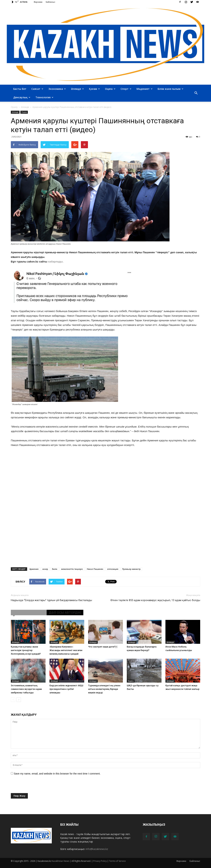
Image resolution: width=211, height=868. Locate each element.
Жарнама (38, 2)
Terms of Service (117, 861)
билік (55, 569)
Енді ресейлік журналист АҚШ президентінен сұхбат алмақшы (66, 689)
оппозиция (113, 569)
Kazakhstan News (60, 861)
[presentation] (38, 786)
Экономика (57, 89)
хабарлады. (56, 261)
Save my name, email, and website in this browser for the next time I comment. (57, 774)
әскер (45, 569)
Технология (44, 97)
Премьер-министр (131, 569)
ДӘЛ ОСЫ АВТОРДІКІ (65, 613)
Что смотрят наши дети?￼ (103, 647)
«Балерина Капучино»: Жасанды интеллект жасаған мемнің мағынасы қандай (66, 650)
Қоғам (94, 89)
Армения (34, 569)
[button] (196, 93)
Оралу (14, 107)
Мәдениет (145, 89)
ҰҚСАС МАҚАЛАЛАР (29, 613)
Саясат (37, 89)
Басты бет (20, 89)
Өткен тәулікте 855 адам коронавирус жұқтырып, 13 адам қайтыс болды (155, 600)
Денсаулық (22, 97)
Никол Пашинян (95, 569)
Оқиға (110, 89)
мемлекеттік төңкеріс (72, 569)
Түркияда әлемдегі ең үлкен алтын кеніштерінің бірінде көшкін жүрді (104, 689)
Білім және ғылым (170, 89)
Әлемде (77, 89)
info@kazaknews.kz (97, 849)
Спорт (126, 89)
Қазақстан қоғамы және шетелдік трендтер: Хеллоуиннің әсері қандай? (26, 650)
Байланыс (51, 2)
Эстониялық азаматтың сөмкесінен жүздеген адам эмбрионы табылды (26, 689)
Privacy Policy (100, 861)
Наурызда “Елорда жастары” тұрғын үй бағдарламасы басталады (51, 600)
